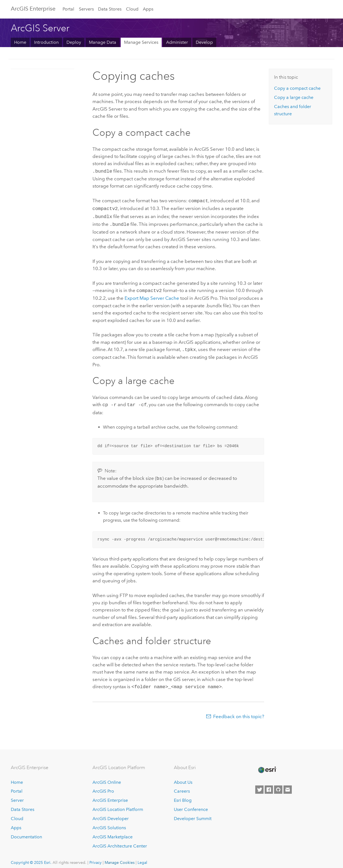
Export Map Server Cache (152, 295)
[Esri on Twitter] (259, 784)
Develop (204, 42)
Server (17, 795)
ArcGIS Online (107, 777)
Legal (142, 857)
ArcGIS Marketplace (113, 831)
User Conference (191, 804)
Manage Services (141, 42)
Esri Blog (183, 795)
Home (20, 42)
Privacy (96, 857)
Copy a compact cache (297, 88)
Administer (177, 42)
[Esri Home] (267, 764)
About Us (183, 777)
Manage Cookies (120, 857)
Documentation (26, 831)
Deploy (74, 42)
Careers (182, 786)
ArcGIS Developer (111, 813)
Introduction (46, 42)
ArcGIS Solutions (109, 822)
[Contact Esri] (288, 784)
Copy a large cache (294, 97)
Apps (148, 9)
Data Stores (110, 9)
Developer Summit (193, 813)
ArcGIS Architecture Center (120, 840)
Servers (86, 9)
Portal (68, 9)
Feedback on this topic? (239, 711)
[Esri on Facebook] (269, 784)
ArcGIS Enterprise (33, 9)
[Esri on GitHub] (278, 784)
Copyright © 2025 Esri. (31, 857)
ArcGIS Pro (103, 786)
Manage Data (103, 42)
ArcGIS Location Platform (118, 804)
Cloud (132, 9)
